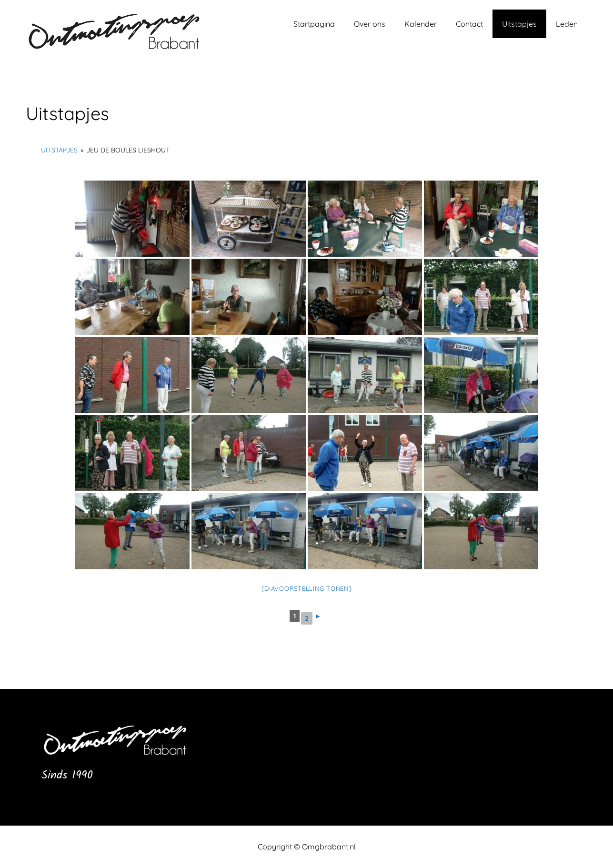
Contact (469, 24)
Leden (567, 24)
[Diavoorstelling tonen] (306, 588)
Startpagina (314, 24)
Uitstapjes (519, 24)
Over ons (370, 24)
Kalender (421, 24)
